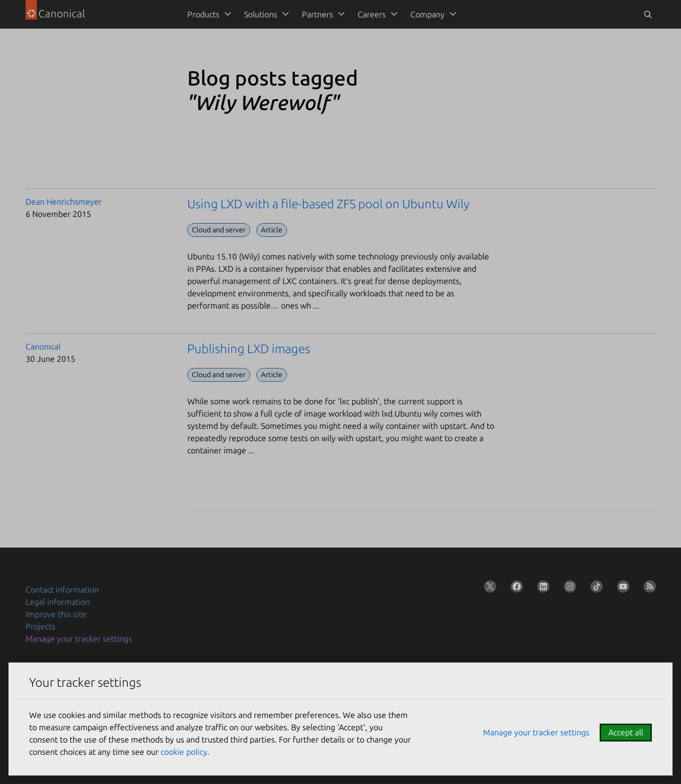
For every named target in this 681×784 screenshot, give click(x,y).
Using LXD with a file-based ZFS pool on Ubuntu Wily (328, 204)
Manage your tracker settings (79, 639)
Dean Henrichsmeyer (64, 202)
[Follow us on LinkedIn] (541, 589)
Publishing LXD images (249, 349)
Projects (40, 626)
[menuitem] (207, 14)
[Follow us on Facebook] (515, 589)
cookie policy (184, 752)
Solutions (261, 14)
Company (427, 14)
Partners (317, 14)
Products (203, 14)
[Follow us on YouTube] (621, 589)
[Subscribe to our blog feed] (648, 589)
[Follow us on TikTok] (595, 589)
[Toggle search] (648, 14)
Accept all (626, 732)
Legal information (58, 602)
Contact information (62, 590)
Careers (372, 14)
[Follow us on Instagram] (568, 589)
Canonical (43, 346)
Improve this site (56, 614)
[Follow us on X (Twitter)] (488, 589)
